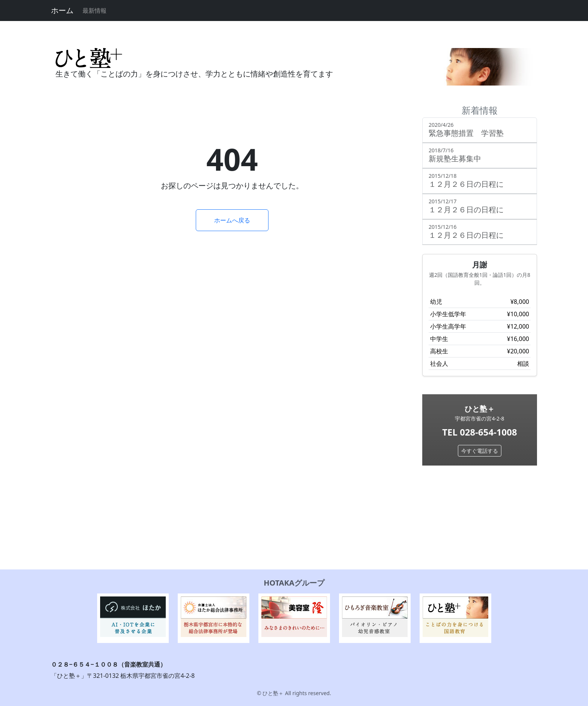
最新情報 (94, 11)
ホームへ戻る (232, 220)
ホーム (62, 10)
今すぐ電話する (480, 451)
